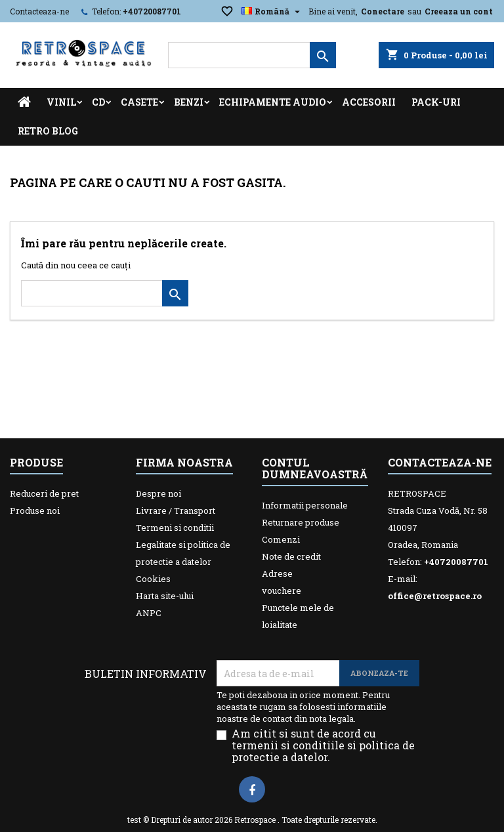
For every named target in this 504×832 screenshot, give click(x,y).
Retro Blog (48, 131)
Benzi (189, 102)
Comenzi (281, 539)
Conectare (383, 11)
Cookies (153, 579)
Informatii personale (305, 505)
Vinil (61, 102)
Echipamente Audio (273, 102)
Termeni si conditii (175, 528)
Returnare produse (301, 522)
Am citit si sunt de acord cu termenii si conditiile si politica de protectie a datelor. (323, 745)
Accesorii (369, 102)
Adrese (277, 573)
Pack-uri (436, 102)
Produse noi (35, 510)
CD (98, 102)
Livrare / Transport (176, 510)
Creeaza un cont (459, 11)
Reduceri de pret (44, 493)
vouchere (282, 591)
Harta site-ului (165, 596)
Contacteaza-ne (39, 11)
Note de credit (291, 556)
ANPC (149, 613)
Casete (139, 102)
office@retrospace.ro (435, 596)
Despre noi (158, 493)
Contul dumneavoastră (315, 468)
